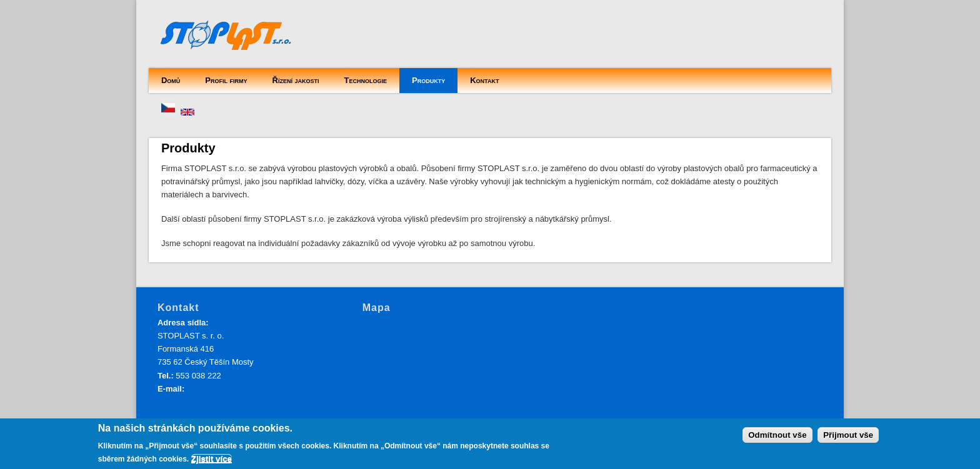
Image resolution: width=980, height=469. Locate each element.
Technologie (366, 80)
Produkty (428, 80)
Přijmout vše (848, 435)
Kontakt (484, 80)
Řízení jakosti (296, 80)
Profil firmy (226, 80)
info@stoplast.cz (217, 389)
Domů (171, 80)
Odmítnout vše (777, 435)
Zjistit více (212, 459)
